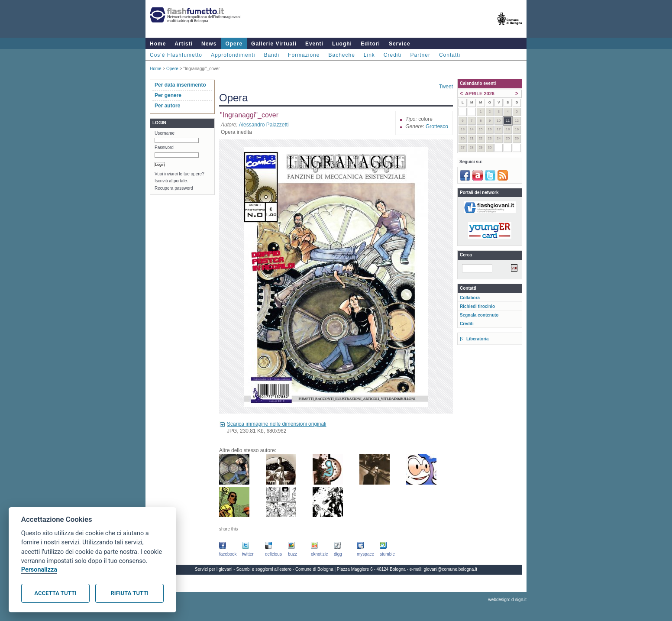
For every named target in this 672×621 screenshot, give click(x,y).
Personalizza (39, 570)
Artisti (184, 44)
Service (400, 44)
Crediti (393, 55)
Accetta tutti (55, 593)
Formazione (304, 55)
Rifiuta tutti (130, 593)
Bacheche (341, 55)
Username (165, 133)
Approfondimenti (233, 55)
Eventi (314, 44)
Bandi (271, 55)
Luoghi (342, 44)
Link (369, 55)
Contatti (450, 55)
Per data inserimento (180, 85)
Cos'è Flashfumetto (176, 55)
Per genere (168, 95)
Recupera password (174, 188)
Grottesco (437, 126)
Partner (420, 55)
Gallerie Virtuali (274, 44)
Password (164, 147)
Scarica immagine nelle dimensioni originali (276, 424)
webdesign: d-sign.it (507, 600)
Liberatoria (478, 339)
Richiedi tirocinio (477, 306)
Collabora (470, 298)
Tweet (446, 87)
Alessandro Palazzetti (263, 125)
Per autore (167, 106)
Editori (370, 44)
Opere (234, 44)
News (209, 44)
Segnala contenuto (479, 315)
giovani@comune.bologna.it (451, 569)
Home (158, 44)
